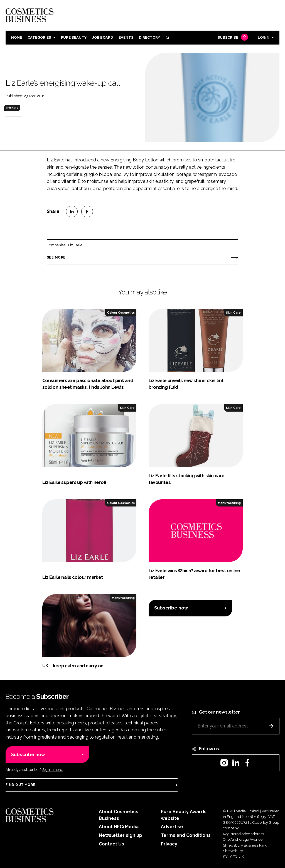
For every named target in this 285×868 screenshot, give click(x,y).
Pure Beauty (74, 37)
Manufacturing (229, 503)
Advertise (172, 827)
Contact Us (111, 844)
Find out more (20, 785)
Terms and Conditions (186, 835)
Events (126, 37)
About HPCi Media (119, 827)
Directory (149, 37)
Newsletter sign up (121, 835)
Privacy (169, 844)
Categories (39, 37)
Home (17, 37)
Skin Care (12, 108)
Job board (103, 37)
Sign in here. (53, 770)
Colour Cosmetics (121, 313)
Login (264, 37)
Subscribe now (171, 608)
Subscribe (232, 38)
